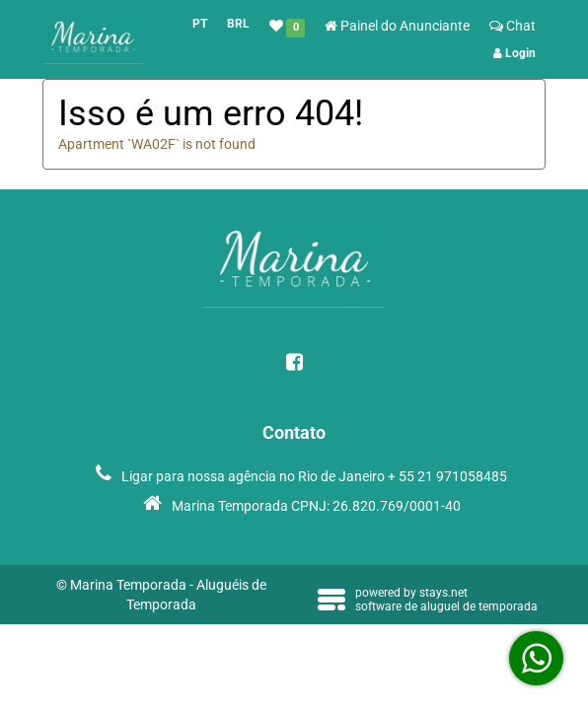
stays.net (443, 593)
